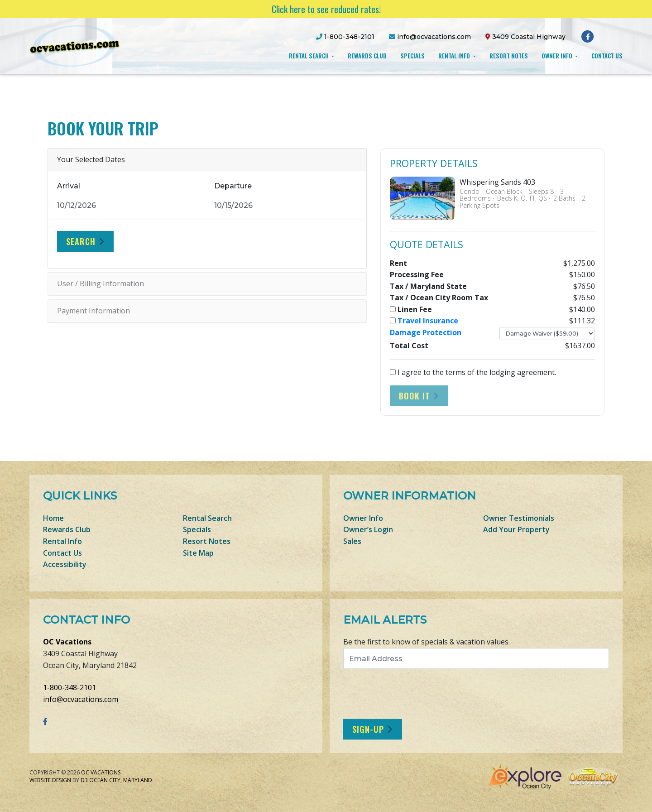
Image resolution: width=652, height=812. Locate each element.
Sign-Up (368, 729)
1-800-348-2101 (70, 687)
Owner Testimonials (519, 518)
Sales (352, 541)
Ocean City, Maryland (121, 780)
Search (81, 241)
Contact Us (607, 56)
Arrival (69, 186)
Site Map (198, 553)
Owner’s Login (368, 529)
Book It (414, 396)
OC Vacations (67, 642)
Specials (412, 56)
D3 (84, 780)
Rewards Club (367, 56)
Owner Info (558, 56)
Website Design (50, 780)
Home (53, 518)
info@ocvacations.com (81, 699)
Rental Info (455, 56)
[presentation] (419, 694)
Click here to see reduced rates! (326, 9)
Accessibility (65, 564)
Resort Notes (509, 56)
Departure (233, 186)
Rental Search (309, 56)
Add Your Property (516, 529)
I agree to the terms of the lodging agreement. (473, 372)
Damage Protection (426, 332)
